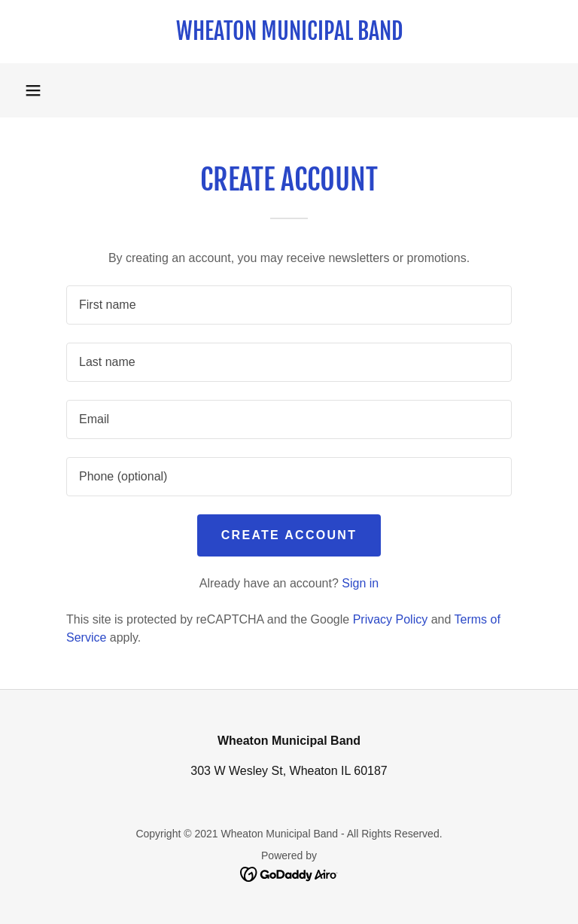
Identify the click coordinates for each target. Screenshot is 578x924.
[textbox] (289, 305)
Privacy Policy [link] (391, 619)
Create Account (289, 535)
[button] (33, 90)
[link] (289, 36)
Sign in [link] (360, 583)
